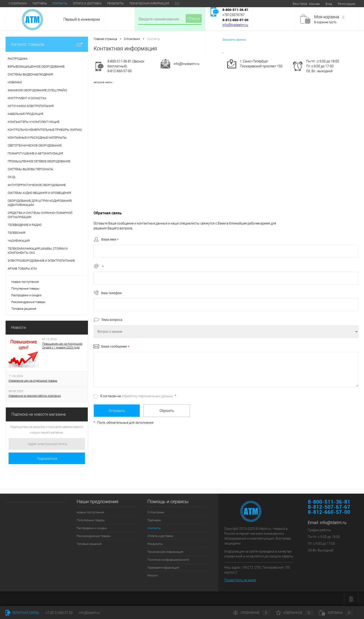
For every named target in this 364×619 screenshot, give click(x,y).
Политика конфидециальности (168, 560)
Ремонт (153, 575)
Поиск (194, 18)
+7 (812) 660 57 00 (59, 613)
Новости (18, 327)
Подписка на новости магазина (39, 414)
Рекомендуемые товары (28, 302)
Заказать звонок (234, 40)
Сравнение (251, 613)
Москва (314, 4)
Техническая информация (149, 3)
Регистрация (346, 4)
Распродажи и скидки (26, 295)
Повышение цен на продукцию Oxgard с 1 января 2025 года (62, 346)
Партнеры (40, 3)
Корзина (336, 613)
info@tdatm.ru (333, 523)
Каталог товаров (47, 44)
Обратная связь (22, 613)
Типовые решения (24, 309)
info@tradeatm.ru (235, 25)
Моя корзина (330, 17)
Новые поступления (25, 282)
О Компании (18, 3)
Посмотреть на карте (240, 580)
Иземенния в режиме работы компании (35, 396)
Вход (329, 4)
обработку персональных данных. (148, 396)
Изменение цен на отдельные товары (33, 381)
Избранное (294, 613)
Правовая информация (163, 568)
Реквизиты (115, 3)
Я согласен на (138, 396)
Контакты (60, 3)
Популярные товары (25, 288)
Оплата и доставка (87, 3)
